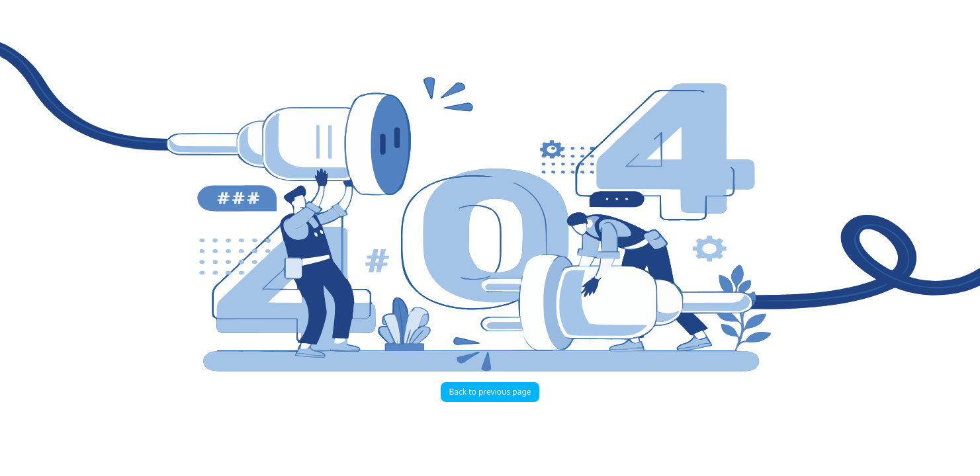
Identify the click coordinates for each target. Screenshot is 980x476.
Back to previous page (490, 392)
